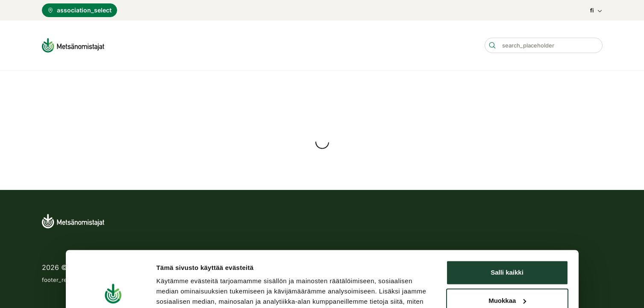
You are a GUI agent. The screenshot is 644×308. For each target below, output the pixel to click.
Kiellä (507, 240)
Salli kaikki (507, 184)
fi (596, 10)
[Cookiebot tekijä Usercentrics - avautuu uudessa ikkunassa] (113, 258)
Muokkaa (507, 212)
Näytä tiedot (175, 257)
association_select (79, 10)
